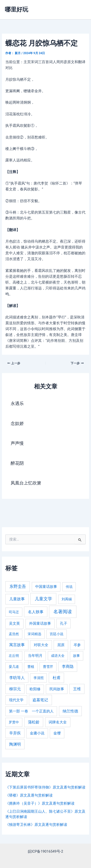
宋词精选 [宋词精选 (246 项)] (34, 634)
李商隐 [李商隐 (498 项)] (68, 666)
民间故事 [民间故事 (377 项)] (57, 689)
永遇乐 (17, 403)
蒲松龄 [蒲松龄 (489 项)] (34, 722)
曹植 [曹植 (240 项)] (31, 667)
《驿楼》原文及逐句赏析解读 (29, 795)
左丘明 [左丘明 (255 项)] (14, 656)
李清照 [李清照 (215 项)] (39, 678)
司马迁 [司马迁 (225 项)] (14, 612)
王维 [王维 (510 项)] (77, 689)
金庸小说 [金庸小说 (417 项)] (37, 733)
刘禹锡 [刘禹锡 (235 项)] (67, 599)
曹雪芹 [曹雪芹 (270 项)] (48, 667)
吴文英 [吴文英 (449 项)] (14, 623)
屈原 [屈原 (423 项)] (61, 645)
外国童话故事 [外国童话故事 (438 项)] (40, 623)
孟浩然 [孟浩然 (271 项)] (14, 634)
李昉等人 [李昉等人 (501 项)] (17, 678)
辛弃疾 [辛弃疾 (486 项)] (15, 733)
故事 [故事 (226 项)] (76, 656)
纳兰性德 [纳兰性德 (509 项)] (70, 711)
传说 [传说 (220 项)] (69, 587)
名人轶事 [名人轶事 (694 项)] (36, 612)
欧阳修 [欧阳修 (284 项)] (35, 689)
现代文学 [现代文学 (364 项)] (16, 700)
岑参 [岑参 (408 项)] (77, 645)
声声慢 (17, 443)
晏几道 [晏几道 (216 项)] (14, 667)
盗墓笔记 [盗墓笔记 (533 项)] (40, 700)
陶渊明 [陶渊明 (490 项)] (15, 744)
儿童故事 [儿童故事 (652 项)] (17, 599)
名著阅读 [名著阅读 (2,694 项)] (63, 612)
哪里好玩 (17, 10)
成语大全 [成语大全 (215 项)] (58, 656)
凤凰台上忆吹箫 (26, 483)
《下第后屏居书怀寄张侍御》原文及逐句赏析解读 (45, 787)
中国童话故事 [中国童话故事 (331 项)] (46, 587)
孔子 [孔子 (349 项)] (64, 623)
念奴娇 (17, 423)
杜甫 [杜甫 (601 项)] (57, 678)
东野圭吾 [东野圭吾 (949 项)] (18, 586)
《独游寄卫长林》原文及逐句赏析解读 (36, 825)
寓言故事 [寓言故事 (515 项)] (17, 645)
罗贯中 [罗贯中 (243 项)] (14, 722)
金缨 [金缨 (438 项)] (57, 733)
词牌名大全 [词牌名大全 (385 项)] (58, 722)
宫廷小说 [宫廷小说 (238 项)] (57, 634)
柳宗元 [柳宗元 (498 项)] (15, 689)
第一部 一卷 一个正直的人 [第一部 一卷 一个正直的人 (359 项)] (31, 711)
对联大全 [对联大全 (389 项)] (41, 645)
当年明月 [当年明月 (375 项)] (35, 656)
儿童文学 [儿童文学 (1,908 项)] (43, 599)
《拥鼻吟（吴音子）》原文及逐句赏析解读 (40, 803)
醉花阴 (17, 463)
